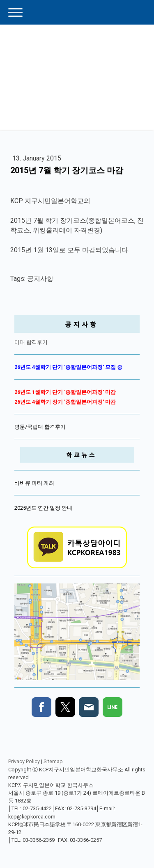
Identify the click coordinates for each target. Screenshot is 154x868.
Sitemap (53, 761)
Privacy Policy (24, 761)
